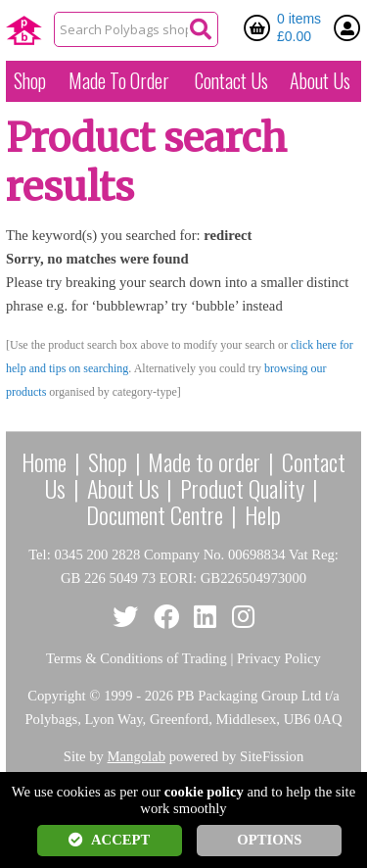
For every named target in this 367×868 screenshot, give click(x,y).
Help (263, 514)
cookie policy (204, 792)
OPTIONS (269, 840)
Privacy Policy (279, 658)
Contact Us (231, 80)
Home (44, 461)
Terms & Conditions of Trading (137, 658)
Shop (30, 80)
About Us (320, 80)
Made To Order (119, 80)
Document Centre (155, 514)
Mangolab (137, 756)
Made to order (204, 461)
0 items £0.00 (299, 27)
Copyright (56, 696)
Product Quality (242, 488)
